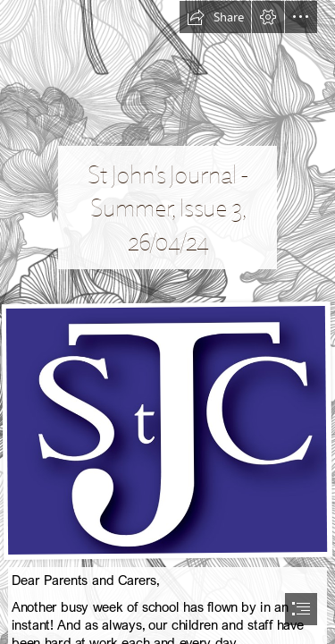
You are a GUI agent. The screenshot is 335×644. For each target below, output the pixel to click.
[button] (215, 17)
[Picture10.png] (167, 430)
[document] (167, 322)
